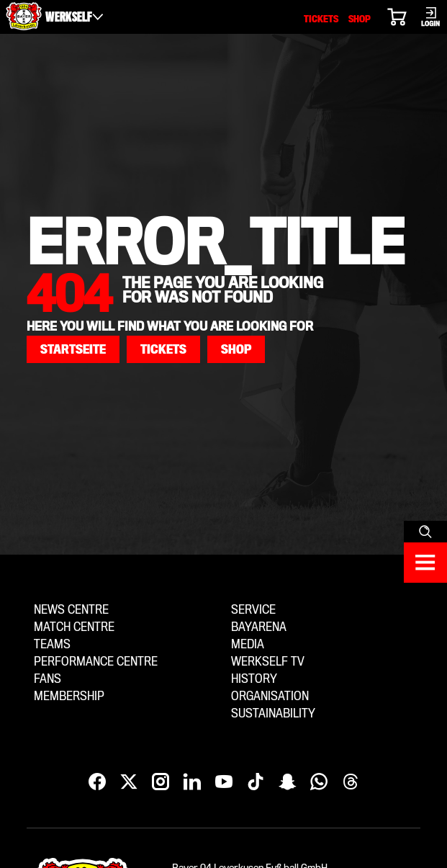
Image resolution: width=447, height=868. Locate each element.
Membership (69, 696)
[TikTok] (256, 782)
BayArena (259, 627)
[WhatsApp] (319, 782)
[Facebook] (97, 782)
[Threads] (351, 782)
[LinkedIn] (192, 782)
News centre (71, 610)
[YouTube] (224, 782)
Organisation (270, 696)
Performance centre (96, 662)
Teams (52, 644)
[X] (129, 782)
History (254, 679)
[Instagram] (161, 782)
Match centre (74, 627)
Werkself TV (268, 662)
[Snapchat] (287, 782)
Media (248, 644)
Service (253, 610)
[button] (73, 349)
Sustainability (273, 713)
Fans (48, 679)
